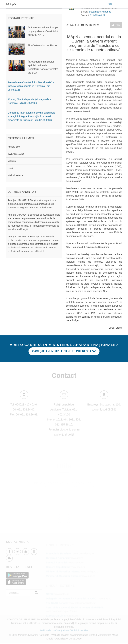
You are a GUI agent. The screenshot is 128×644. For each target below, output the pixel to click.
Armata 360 (14, 147)
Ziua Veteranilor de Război (43, 45)
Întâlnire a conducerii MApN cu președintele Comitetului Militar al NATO (43, 31)
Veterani (12, 161)
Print (116, 25)
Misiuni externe (15, 175)
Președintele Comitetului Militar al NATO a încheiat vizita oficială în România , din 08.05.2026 (31, 86)
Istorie (11, 168)
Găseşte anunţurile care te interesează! (64, 351)
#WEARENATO (16, 154)
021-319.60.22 (97, 15)
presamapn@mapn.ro (100, 12)
